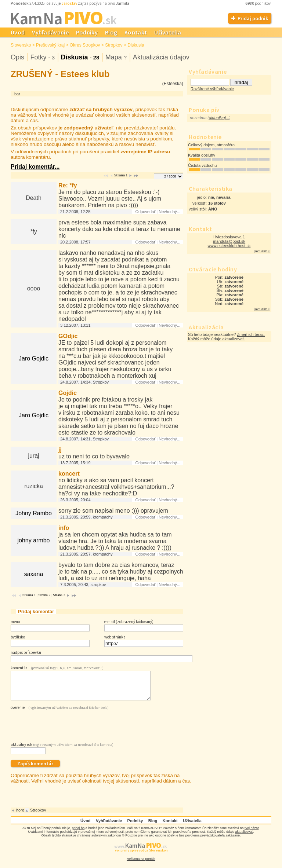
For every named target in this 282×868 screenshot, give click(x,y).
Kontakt (136, 32)
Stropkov (114, 45)
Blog (111, 32)
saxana (34, 574)
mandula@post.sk (229, 241)
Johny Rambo (34, 513)
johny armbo (33, 540)
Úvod (18, 32)
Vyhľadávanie (50, 32)
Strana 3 (59, 595)
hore (20, 816)
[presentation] (66, 730)
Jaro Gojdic (34, 358)
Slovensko (21, 45)
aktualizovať (244, 837)
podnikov (258, 3)
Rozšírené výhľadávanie (212, 89)
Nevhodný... (169, 212)
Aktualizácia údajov (161, 57)
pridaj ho (78, 834)
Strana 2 (44, 595)
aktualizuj (262, 251)
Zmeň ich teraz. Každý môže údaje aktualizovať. (226, 337)
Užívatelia (168, 32)
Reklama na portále (141, 864)
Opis (17, 57)
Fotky (42, 57)
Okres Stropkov (85, 45)
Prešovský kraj (50, 45)
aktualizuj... (219, 118)
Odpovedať (145, 212)
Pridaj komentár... (35, 167)
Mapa (116, 57)
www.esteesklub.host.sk (229, 246)
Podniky (87, 32)
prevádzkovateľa (213, 841)
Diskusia (80, 57)
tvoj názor (252, 834)
